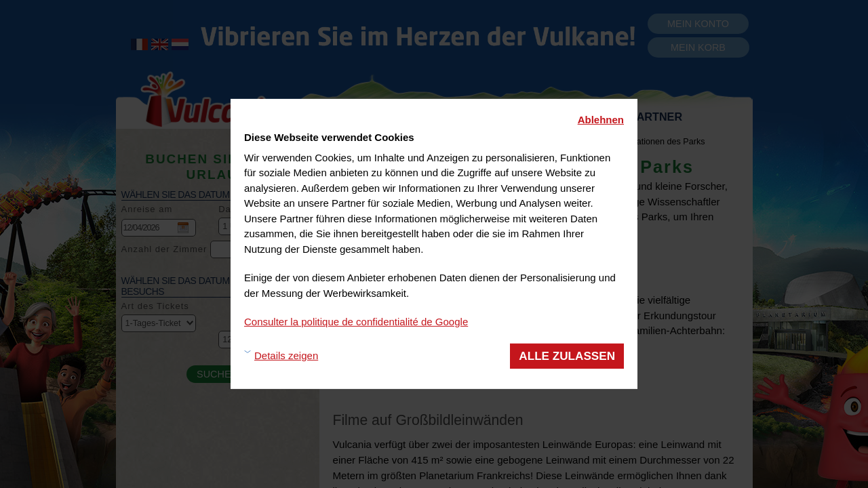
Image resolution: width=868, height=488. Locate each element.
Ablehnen (601, 120)
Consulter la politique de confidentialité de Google (356, 322)
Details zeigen (286, 355)
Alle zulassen (567, 355)
